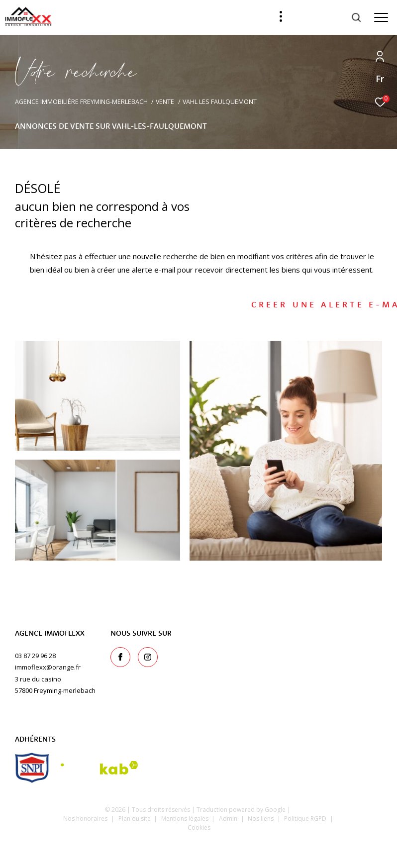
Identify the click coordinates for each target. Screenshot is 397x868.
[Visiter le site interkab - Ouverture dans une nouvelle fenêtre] (99, 768)
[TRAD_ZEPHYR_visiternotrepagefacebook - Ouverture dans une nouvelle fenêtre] (120, 657)
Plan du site (135, 819)
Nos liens (261, 819)
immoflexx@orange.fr (48, 667)
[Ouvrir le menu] (381, 17)
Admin (229, 819)
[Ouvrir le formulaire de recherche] (330, 17)
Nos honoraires (85, 819)
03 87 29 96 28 (35, 656)
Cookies (199, 828)
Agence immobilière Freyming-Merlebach (81, 102)
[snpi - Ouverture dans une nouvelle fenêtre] (32, 768)
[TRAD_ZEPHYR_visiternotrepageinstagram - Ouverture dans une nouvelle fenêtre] (148, 657)
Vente (165, 102)
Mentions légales (186, 819)
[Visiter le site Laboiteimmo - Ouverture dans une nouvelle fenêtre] (199, 846)
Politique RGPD (305, 819)
